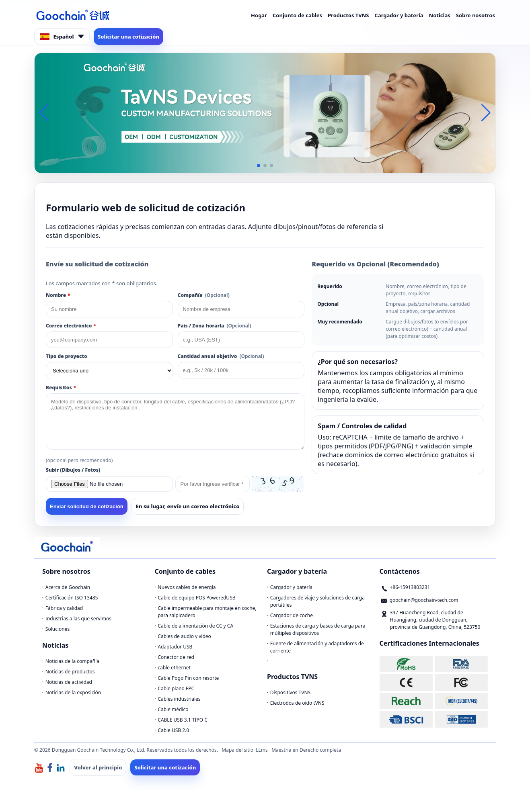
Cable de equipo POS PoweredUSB (196, 598)
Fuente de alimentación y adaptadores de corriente (317, 647)
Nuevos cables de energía (187, 587)
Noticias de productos (70, 672)
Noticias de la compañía (72, 661)
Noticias (440, 15)
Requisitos (61, 388)
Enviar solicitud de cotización (87, 506)
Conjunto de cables (297, 15)
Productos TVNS (348, 15)
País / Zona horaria (215, 326)
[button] (259, 166)
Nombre (58, 295)
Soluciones (58, 629)
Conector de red (176, 657)
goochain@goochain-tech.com (424, 600)
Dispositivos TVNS (290, 692)
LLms (262, 750)
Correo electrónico (71, 326)
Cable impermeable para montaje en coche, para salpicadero (207, 612)
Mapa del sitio (237, 750)
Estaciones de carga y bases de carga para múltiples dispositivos (318, 629)
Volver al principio (98, 767)
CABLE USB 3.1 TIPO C (183, 720)
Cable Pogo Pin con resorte (188, 678)
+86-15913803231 (410, 587)
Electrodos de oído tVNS (297, 703)
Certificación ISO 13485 (72, 598)
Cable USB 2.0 (173, 730)
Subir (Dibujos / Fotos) (73, 470)
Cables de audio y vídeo (184, 636)
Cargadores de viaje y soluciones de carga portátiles (317, 601)
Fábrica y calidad (64, 608)
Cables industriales (179, 699)
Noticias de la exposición (73, 692)
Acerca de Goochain (68, 587)
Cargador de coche (292, 615)
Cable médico (173, 709)
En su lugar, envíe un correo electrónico (188, 506)
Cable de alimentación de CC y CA (195, 626)
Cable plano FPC (176, 688)
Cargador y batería (399, 15)
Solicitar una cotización (128, 37)
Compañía (204, 295)
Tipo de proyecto (67, 356)
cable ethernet (174, 668)
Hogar (259, 15)
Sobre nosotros (476, 15)
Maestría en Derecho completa (306, 750)
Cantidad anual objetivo (221, 356)
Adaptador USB (175, 647)
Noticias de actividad (69, 682)
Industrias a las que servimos (78, 619)
